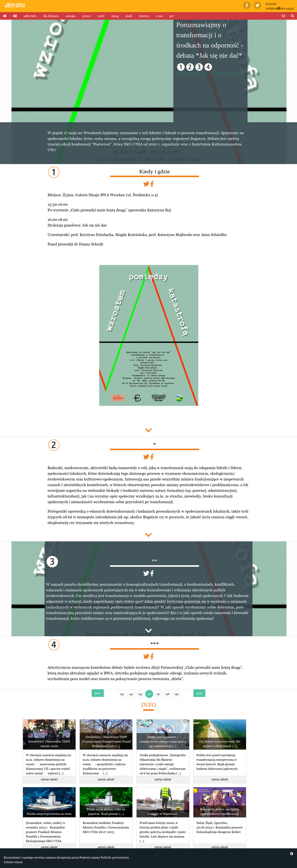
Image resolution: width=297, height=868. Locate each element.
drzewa (144, 16)
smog (115, 16)
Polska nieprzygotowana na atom (49, 814)
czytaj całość (49, 779)
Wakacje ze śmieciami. (163, 814)
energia (71, 16)
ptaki (129, 16)
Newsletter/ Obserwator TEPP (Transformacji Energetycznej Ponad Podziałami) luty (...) (106, 741)
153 (122, 694)
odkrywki (30, 16)
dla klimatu (51, 16)
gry (172, 16)
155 (140, 694)
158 (167, 694)
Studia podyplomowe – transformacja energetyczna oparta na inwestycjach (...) (163, 741)
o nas (159, 16)
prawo (87, 16)
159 (176, 694)
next (199, 693)
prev (98, 693)
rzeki (101, 16)
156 (149, 694)
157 (158, 694)
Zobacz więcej (13, 862)
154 (131, 694)
